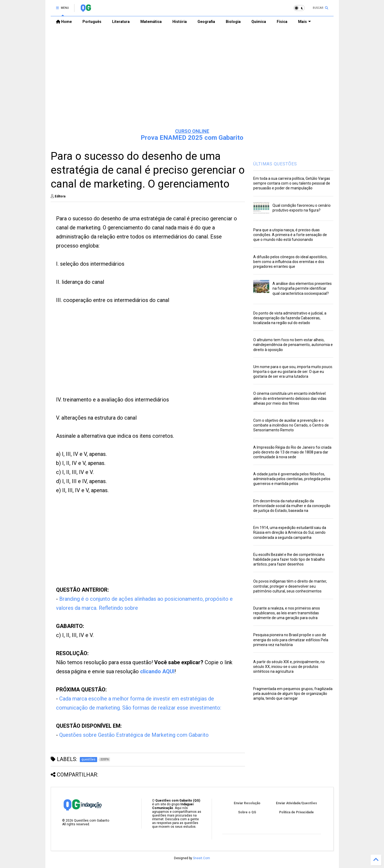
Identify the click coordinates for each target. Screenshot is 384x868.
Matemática (151, 22)
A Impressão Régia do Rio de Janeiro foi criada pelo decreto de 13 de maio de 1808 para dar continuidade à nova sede (292, 452)
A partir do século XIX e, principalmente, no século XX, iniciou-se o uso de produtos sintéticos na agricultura (289, 667)
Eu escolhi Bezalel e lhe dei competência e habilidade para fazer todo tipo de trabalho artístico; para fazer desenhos (289, 559)
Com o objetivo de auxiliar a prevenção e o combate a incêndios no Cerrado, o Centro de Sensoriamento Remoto (291, 425)
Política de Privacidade (296, 812)
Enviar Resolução (247, 803)
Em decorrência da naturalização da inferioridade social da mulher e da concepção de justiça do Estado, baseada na (292, 506)
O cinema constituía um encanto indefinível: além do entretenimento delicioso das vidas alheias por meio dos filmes (290, 398)
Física (282, 22)
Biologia (233, 22)
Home (64, 22)
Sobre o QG (247, 812)
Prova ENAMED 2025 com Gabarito (192, 138)
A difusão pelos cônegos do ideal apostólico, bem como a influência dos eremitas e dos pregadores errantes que (290, 262)
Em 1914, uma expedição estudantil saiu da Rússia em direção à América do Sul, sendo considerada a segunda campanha (290, 532)
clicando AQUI (157, 671)
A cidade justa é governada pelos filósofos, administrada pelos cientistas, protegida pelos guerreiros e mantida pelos (292, 479)
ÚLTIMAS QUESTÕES (275, 164)
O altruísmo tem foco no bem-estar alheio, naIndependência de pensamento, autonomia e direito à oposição (293, 345)
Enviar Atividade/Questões (296, 803)
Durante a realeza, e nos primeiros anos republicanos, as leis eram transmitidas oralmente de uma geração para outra (287, 613)
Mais (304, 22)
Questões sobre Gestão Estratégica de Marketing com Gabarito (134, 735)
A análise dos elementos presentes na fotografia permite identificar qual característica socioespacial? (302, 288)
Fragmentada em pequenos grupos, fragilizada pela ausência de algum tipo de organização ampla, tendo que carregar (293, 694)
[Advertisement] (192, 83)
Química (259, 22)
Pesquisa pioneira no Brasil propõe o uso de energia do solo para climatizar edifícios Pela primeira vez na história (291, 640)
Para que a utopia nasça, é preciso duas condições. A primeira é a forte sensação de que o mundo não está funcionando (290, 235)
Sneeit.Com (201, 858)
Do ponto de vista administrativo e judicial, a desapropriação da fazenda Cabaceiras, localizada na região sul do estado (290, 318)
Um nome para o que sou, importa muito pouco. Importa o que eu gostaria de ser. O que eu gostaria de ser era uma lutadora (293, 372)
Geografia (206, 22)
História (180, 22)
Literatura (121, 22)
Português (92, 22)
